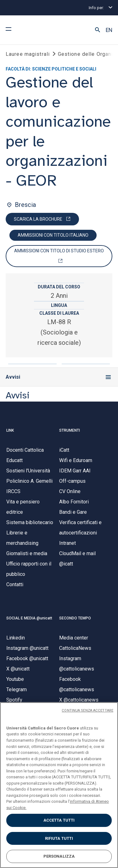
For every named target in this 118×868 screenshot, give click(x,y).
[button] (98, 30)
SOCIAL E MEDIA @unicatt (29, 618)
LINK (10, 430)
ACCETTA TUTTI (59, 820)
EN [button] (109, 30)
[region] (59, 785)
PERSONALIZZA (59, 856)
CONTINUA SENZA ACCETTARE (87, 710)
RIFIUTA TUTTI (59, 838)
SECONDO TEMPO (75, 618)
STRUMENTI (70, 430)
